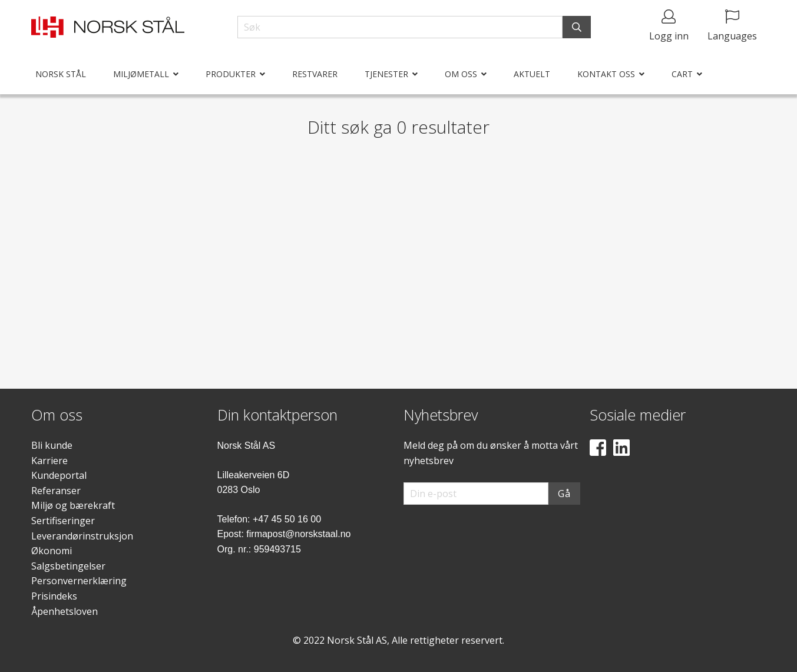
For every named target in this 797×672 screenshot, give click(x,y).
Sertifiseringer (63, 521)
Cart (682, 74)
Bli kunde (52, 445)
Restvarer (315, 74)
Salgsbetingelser (68, 566)
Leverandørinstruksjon (82, 536)
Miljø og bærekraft (73, 505)
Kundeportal (59, 475)
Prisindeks (54, 596)
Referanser (56, 491)
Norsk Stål (61, 74)
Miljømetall (141, 74)
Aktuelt (532, 74)
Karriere (49, 461)
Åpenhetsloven (65, 611)
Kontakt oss (606, 74)
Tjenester (386, 74)
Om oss (461, 74)
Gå (564, 494)
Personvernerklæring (79, 581)
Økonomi (52, 551)
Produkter (231, 74)
